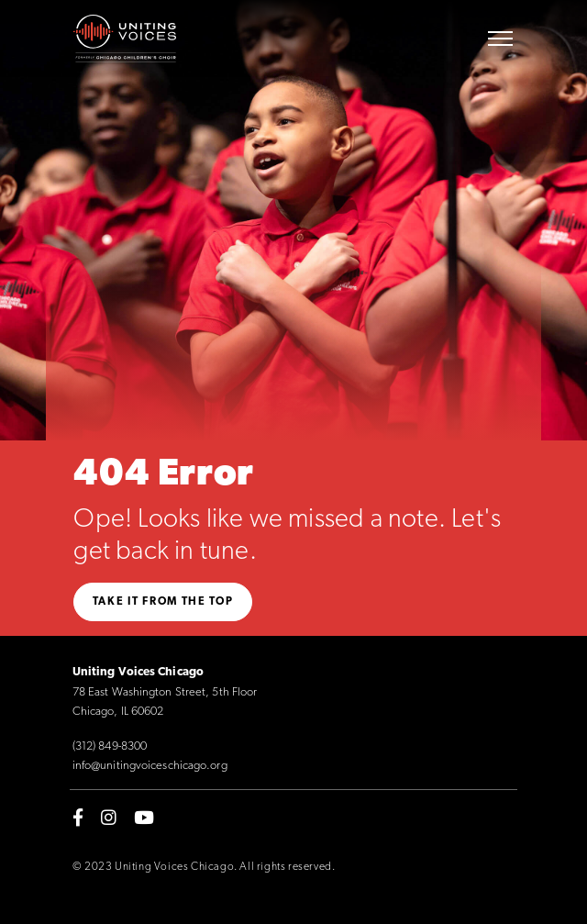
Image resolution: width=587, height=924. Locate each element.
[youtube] (144, 818)
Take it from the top (163, 602)
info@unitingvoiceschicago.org (150, 766)
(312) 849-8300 (110, 746)
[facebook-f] (78, 818)
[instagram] (109, 818)
